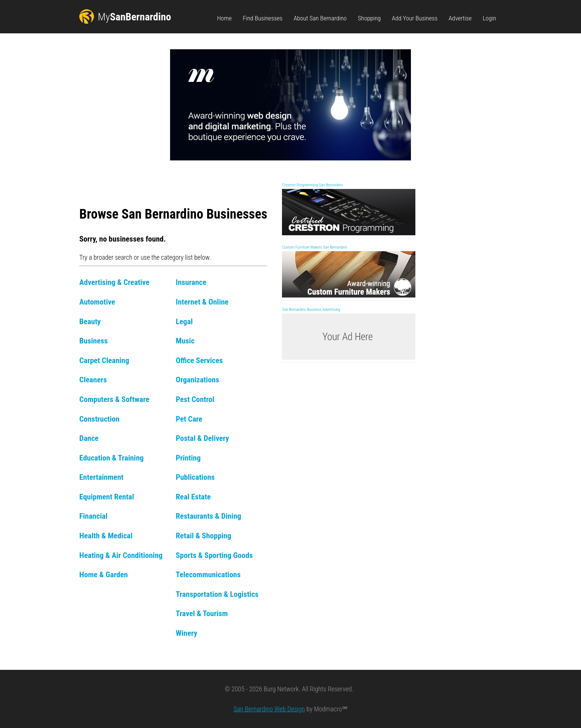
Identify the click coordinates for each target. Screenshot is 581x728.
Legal (184, 321)
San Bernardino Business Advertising (311, 310)
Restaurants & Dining (208, 516)
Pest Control (195, 399)
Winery (186, 633)
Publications (195, 477)
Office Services (199, 360)
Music (185, 341)
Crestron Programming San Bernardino (312, 185)
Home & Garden (104, 574)
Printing (188, 458)
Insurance (191, 282)
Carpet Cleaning (104, 360)
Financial (93, 516)
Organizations (197, 380)
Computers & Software (114, 399)
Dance (89, 438)
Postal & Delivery (202, 438)
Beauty (90, 321)
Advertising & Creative (114, 282)
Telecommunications (208, 574)
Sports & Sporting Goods (214, 555)
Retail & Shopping (203, 536)
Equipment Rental (107, 497)
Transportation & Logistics (217, 594)
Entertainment (101, 477)
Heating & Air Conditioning (121, 555)
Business (94, 341)
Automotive (97, 302)
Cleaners (93, 380)
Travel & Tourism (202, 613)
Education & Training (112, 458)
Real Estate (193, 497)
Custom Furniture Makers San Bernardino (314, 247)
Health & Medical (106, 536)
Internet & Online (202, 302)
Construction (99, 419)
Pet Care (189, 419)
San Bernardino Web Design (269, 709)
